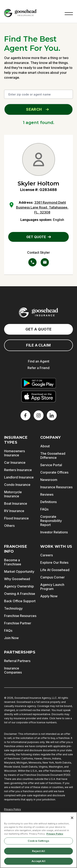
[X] (39, 415)
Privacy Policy (13, 809)
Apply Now (49, 596)
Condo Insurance (17, 485)
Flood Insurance (16, 518)
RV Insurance (14, 511)
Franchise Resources (20, 616)
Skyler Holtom (38, 183)
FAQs (44, 509)
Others (9, 526)
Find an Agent (39, 361)
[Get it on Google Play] (39, 383)
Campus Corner (52, 577)
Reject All (38, 851)
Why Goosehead (17, 579)
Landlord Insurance (19, 477)
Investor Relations (54, 532)
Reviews (47, 494)
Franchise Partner (18, 623)
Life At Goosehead (55, 570)
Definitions (48, 502)
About (45, 446)
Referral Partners (17, 661)
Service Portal (51, 465)
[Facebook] (25, 415)
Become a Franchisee (13, 562)
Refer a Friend (38, 368)
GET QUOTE (39, 237)
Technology (13, 608)
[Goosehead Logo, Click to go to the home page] (21, 13)
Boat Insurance (16, 503)
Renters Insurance (18, 470)
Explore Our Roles (54, 562)
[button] (69, 13)
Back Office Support (20, 601)
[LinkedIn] (52, 415)
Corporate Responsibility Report (51, 521)
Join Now (11, 638)
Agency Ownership (19, 586)
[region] (38, 840)
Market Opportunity (19, 571)
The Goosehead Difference (53, 456)
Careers (47, 555)
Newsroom (49, 480)
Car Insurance (15, 462)
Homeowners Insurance (14, 453)
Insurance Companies (13, 670)
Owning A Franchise (20, 594)
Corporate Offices (54, 472)
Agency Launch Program (52, 587)
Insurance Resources (56, 487)
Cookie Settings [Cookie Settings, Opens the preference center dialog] (38, 841)
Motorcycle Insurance (13, 494)
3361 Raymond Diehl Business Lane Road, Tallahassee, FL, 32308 (42, 207)
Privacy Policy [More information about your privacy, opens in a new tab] (55, 834)
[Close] (72, 818)
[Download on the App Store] (39, 397)
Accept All (38, 861)
